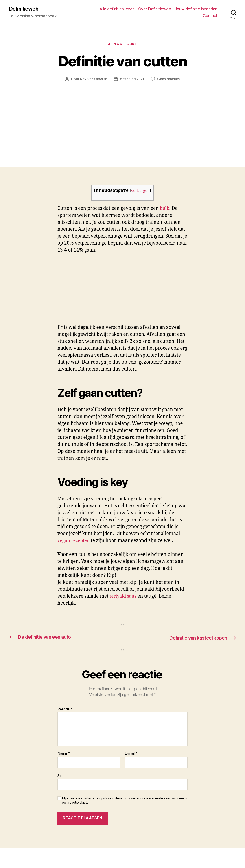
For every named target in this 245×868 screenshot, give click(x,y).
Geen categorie (122, 45)
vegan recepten (75, 541)
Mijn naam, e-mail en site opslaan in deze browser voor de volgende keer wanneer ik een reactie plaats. (125, 801)
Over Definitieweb (155, 9)
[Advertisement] (122, 116)
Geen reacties (170, 80)
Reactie (65, 710)
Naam (64, 754)
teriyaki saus (124, 597)
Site (60, 776)
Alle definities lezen (117, 9)
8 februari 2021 (132, 80)
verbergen (140, 192)
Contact (210, 16)
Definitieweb (25, 9)
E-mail (131, 754)
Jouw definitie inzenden (196, 9)
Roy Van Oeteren (93, 80)
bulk (165, 209)
